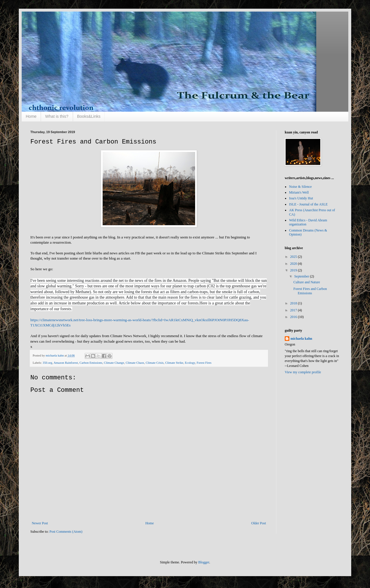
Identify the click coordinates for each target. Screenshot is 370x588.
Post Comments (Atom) (66, 532)
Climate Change (114, 363)
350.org (47, 363)
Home (31, 116)
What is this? (57, 116)
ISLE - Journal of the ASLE (308, 204)
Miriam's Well (299, 192)
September (302, 276)
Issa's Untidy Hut (301, 198)
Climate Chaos (135, 363)
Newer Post (40, 523)
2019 (294, 270)
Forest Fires (204, 363)
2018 (294, 303)
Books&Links (89, 116)
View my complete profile (303, 372)
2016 (294, 317)
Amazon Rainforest (66, 363)
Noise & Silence (300, 187)
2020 (294, 264)
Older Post (259, 523)
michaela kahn (301, 339)
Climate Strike (174, 363)
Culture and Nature (307, 282)
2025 (294, 257)
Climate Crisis (155, 363)
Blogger (204, 562)
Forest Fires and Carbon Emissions (310, 291)
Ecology (190, 363)
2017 (294, 310)
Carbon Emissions (91, 363)
